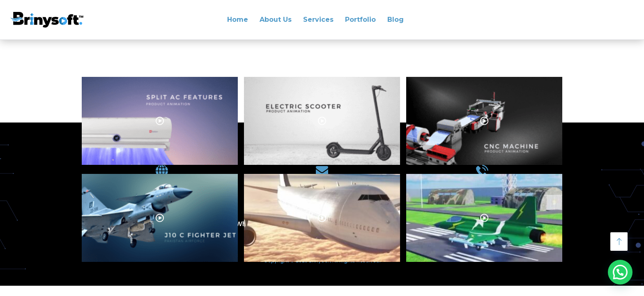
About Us (276, 20)
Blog (396, 20)
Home (238, 20)
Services (318, 20)
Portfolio (360, 20)
